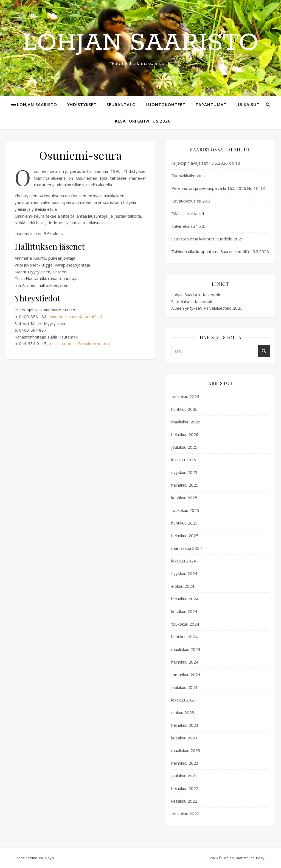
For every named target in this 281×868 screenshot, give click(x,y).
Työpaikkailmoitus (188, 176)
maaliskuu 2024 (186, 649)
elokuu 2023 (183, 712)
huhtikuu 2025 (184, 523)
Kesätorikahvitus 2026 (143, 121)
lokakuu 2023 (184, 700)
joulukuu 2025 (184, 447)
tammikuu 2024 (186, 675)
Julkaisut (248, 104)
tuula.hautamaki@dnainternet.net (79, 343)
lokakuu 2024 (184, 561)
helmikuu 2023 (185, 763)
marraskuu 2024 (187, 548)
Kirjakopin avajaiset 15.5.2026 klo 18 (206, 163)
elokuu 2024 (183, 586)
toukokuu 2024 (185, 624)
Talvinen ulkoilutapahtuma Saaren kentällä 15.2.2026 (220, 251)
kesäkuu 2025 (184, 498)
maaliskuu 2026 (186, 422)
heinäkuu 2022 (185, 788)
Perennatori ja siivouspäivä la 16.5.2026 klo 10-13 (218, 188)
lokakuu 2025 (184, 460)
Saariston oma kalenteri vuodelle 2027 (207, 239)
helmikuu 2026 (185, 434)
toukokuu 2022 (185, 814)
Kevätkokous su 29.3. (191, 201)
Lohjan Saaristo (140, 43)
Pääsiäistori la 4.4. (188, 213)
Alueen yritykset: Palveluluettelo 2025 (207, 308)
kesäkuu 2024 (184, 611)
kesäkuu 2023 (184, 738)
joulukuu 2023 (184, 687)
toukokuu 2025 (185, 510)
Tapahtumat (211, 104)
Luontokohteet (166, 104)
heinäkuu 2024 (185, 599)
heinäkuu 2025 (185, 485)
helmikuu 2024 (185, 662)
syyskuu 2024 (184, 573)
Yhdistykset (82, 104)
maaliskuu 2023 (186, 750)
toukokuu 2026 (185, 396)
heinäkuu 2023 (185, 725)
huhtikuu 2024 (184, 637)
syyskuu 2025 (184, 472)
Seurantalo (121, 104)
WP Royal (47, 858)
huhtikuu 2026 (184, 409)
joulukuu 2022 (184, 776)
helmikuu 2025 (185, 536)
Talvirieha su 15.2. (188, 226)
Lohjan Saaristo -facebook (196, 295)
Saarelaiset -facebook (192, 301)
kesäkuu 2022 (184, 801)
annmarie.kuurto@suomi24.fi (75, 317)
